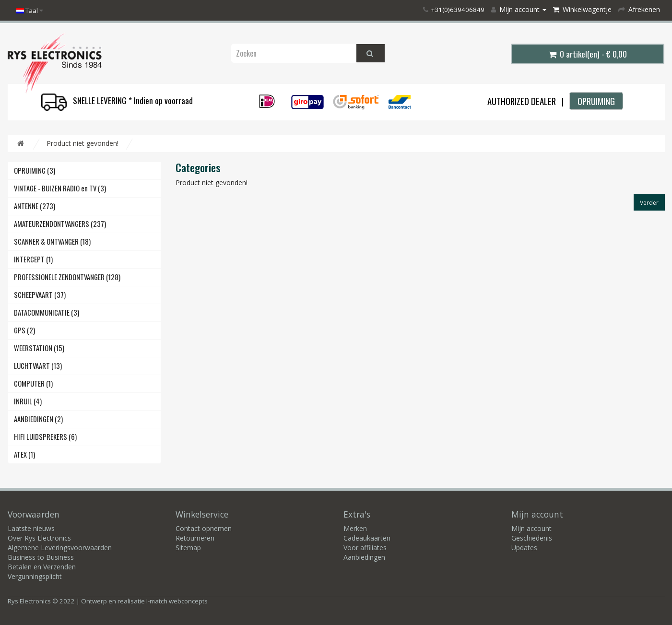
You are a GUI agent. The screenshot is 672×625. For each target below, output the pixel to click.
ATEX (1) (24, 454)
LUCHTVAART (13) (38, 366)
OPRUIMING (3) (35, 171)
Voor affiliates (365, 548)
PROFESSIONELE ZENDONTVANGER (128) (67, 277)
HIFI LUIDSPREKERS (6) (45, 437)
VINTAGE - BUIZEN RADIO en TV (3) (60, 188)
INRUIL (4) (28, 401)
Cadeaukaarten (367, 538)
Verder (649, 203)
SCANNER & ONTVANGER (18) (52, 242)
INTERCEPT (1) (33, 259)
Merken (355, 528)
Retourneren (195, 538)
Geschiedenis (532, 538)
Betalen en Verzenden (42, 567)
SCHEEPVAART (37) (40, 295)
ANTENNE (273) (35, 206)
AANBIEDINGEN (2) (38, 419)
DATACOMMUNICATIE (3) (47, 312)
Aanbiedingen (364, 557)
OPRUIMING (596, 101)
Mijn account (531, 528)
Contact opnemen (204, 528)
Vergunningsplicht (35, 576)
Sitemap (188, 548)
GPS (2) (24, 330)
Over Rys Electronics (39, 538)
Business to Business (41, 557)
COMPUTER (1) (33, 383)
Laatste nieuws (31, 528)
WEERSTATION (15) (39, 348)
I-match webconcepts (177, 601)
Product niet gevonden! (83, 143)
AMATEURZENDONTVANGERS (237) (60, 224)
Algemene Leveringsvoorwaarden (60, 548)
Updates (524, 548)
